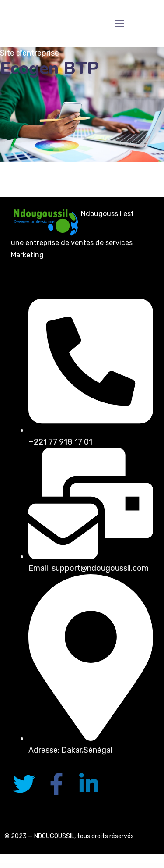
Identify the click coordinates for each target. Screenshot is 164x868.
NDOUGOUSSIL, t (57, 836)
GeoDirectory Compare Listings (129, 865)
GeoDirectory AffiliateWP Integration (78, 865)
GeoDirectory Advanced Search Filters (66, 865)
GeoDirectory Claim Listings (119, 865)
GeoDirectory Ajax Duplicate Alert (89, 865)
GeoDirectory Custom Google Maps (140, 865)
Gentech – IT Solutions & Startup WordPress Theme (33, 865)
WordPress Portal (21, 865)
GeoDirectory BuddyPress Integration (108, 865)
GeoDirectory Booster (99, 865)
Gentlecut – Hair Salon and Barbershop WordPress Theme (50, 865)
